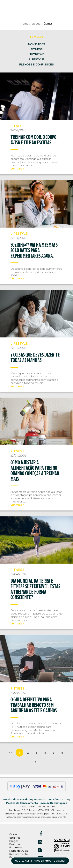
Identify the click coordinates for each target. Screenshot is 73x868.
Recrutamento (19, 854)
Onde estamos (15, 836)
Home (24, 24)
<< (11, 753)
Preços (14, 841)
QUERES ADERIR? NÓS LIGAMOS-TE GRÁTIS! (40, 861)
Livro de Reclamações (53, 803)
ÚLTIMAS (36, 37)
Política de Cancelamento (22, 803)
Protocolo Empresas (16, 846)
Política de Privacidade (18, 800)
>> (36, 762)
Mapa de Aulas (19, 851)
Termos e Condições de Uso (51, 800)
